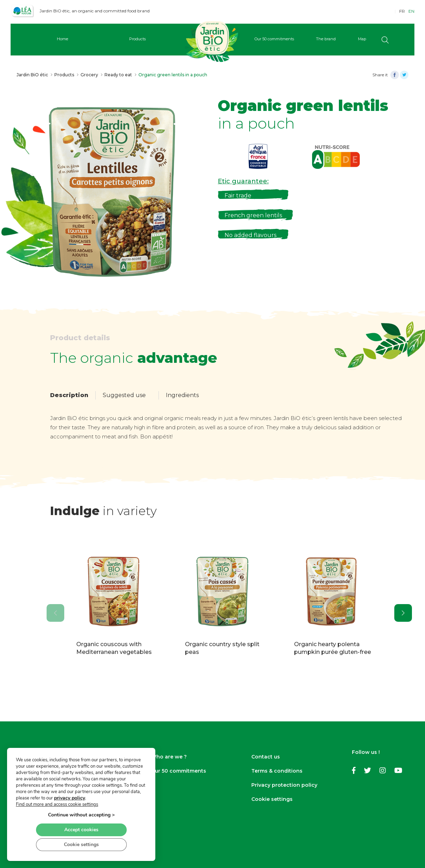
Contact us (266, 757)
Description (69, 395)
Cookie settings (272, 799)
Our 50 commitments (178, 771)
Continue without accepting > (81, 815)
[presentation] (55, 613)
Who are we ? (169, 757)
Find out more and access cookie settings (57, 804)
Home (62, 39)
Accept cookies (81, 830)
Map (362, 39)
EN (411, 11)
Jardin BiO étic (32, 75)
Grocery (89, 75)
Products (64, 75)
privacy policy (70, 798)
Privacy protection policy (284, 785)
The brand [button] (326, 39)
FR (402, 11)
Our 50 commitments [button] (274, 39)
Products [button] (137, 39)
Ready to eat (118, 75)
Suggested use (124, 395)
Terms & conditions (277, 771)
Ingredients (182, 395)
